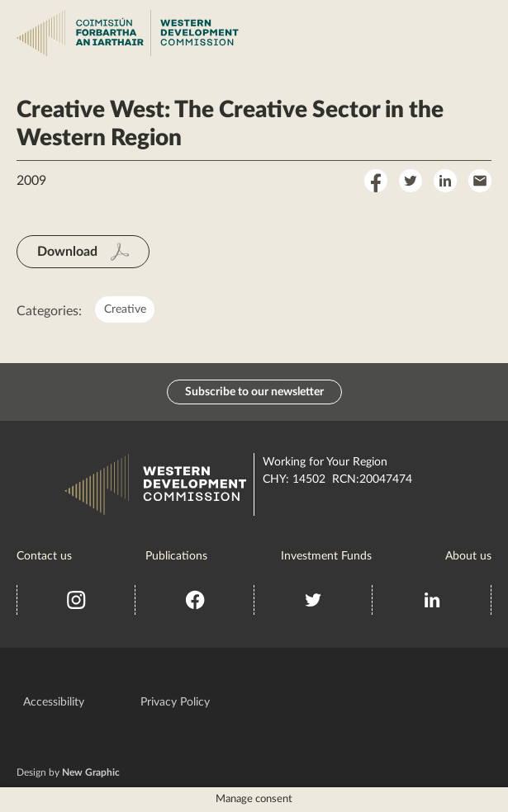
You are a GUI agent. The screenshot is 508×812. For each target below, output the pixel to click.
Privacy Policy (175, 702)
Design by (68, 772)
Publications (176, 556)
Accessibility (54, 702)
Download (67, 252)
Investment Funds (326, 556)
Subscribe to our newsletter (254, 392)
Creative (125, 309)
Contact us (44, 556)
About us (468, 556)
